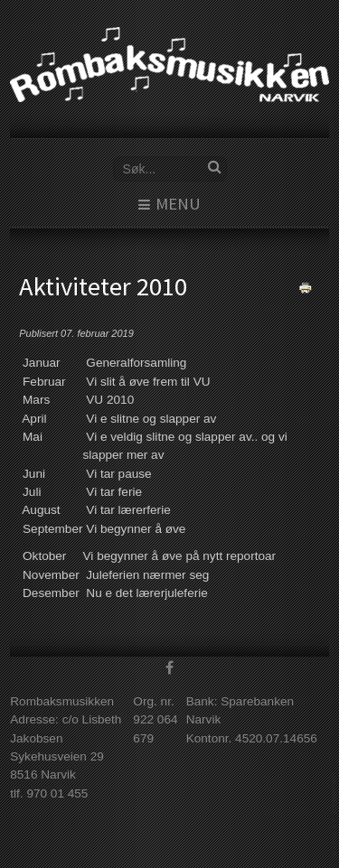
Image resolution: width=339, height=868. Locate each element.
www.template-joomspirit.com (335, 815)
